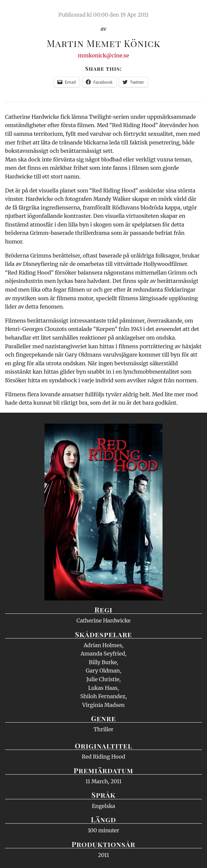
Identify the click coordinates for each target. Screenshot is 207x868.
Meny (193, 12)
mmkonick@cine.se (103, 55)
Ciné (21, 12)
